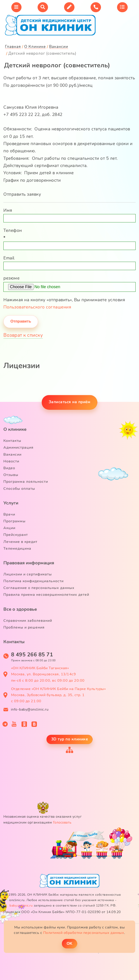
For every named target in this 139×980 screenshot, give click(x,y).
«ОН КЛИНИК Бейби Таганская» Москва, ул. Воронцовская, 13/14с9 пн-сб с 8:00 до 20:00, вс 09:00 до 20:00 (48, 674)
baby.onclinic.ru (21, 906)
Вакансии (12, 455)
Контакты (12, 441)
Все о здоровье (20, 609)
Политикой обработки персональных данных (84, 933)
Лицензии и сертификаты (28, 574)
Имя (8, 210)
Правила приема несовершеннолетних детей (46, 595)
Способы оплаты (19, 489)
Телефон (13, 234)
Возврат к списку (23, 335)
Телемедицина (17, 549)
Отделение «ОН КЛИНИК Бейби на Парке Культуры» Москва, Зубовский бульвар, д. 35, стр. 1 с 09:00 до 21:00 (59, 695)
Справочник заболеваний (28, 621)
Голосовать (62, 822)
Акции (9, 528)
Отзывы (11, 475)
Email (9, 258)
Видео (9, 468)
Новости (11, 461)
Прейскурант (16, 535)
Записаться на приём (70, 402)
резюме (11, 278)
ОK (69, 943)
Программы (14, 521)
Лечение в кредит (20, 542)
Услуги (11, 503)
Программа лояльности (26, 482)
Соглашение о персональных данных (39, 588)
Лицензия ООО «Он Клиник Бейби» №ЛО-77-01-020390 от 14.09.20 (62, 912)
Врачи (9, 514)
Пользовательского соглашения (37, 307)
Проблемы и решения (24, 627)
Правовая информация (29, 563)
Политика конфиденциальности (34, 581)
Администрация (18, 448)
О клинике (15, 429)
